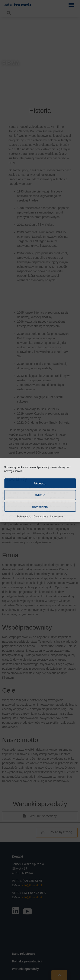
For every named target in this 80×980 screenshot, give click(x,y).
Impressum (56, 517)
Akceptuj (40, 483)
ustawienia (40, 507)
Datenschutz (24, 517)
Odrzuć (40, 495)
